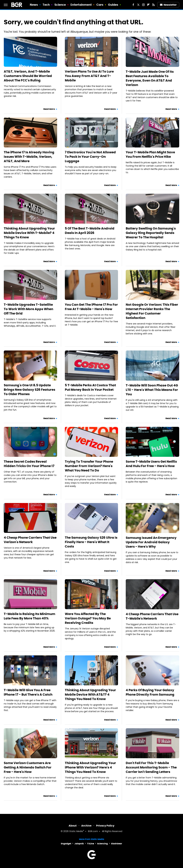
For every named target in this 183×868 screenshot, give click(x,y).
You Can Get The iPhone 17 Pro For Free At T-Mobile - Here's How (91, 307)
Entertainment (81, 5)
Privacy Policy (105, 826)
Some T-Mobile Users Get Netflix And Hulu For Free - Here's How (151, 464)
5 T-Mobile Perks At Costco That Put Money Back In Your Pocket (90, 387)
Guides (113, 5)
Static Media (76, 831)
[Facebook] (133, 5)
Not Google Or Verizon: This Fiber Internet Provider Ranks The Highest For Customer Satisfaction (152, 311)
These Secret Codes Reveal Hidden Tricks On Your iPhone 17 (29, 464)
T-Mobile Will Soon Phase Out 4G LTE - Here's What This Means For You (152, 390)
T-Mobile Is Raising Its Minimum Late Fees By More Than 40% (30, 616)
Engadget (66, 844)
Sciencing (102, 844)
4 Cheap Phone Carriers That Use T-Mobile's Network (152, 616)
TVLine (91, 844)
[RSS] (153, 5)
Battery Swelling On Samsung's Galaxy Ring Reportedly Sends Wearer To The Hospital (151, 233)
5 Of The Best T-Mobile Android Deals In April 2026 (90, 231)
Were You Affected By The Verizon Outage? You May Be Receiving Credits (88, 618)
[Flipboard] (148, 5)
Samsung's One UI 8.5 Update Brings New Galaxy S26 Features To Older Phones (30, 390)
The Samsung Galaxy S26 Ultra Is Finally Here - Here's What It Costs (91, 542)
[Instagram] (143, 5)
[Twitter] (138, 5)
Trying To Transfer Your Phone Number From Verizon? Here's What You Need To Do (89, 466)
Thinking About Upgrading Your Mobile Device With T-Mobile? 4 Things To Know (29, 233)
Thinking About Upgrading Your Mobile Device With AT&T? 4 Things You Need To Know (90, 694)
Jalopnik (79, 844)
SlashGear (117, 844)
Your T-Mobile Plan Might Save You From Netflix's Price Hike (150, 154)
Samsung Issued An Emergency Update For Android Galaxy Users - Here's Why (151, 542)
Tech (46, 5)
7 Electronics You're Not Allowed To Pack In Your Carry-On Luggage (90, 157)
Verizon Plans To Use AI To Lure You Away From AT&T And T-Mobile (89, 76)
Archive (86, 826)
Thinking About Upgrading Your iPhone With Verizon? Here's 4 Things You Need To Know (90, 767)
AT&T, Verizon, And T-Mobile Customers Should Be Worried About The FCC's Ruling (28, 76)
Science (60, 5)
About (73, 826)
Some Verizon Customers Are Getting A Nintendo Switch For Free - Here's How (28, 767)
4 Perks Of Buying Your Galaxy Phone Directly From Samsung (150, 692)
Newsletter (168, 5)
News (34, 5)
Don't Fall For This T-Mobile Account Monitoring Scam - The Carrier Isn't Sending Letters (151, 767)
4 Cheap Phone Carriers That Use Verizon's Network (30, 540)
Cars (100, 5)
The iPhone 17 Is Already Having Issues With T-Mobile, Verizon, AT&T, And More (29, 157)
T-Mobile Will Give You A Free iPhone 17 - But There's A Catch (28, 692)
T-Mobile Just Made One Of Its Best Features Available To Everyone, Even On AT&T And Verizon (150, 78)
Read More (49, 109)
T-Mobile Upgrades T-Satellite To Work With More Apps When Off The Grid (28, 309)
